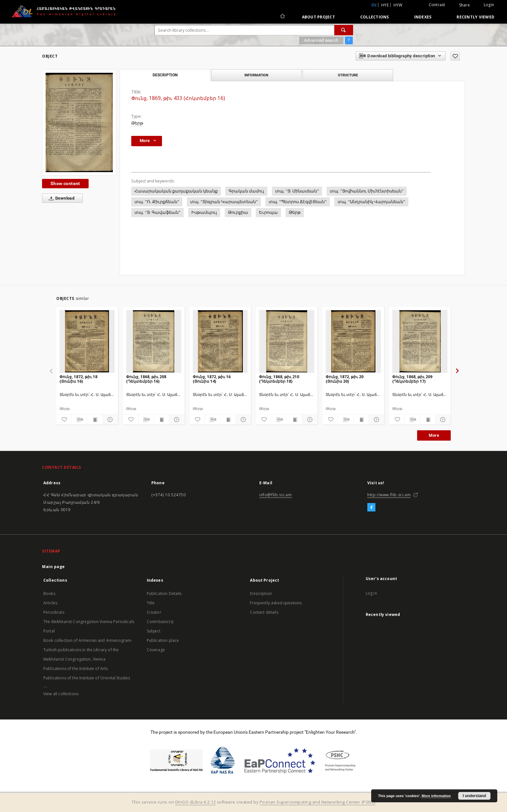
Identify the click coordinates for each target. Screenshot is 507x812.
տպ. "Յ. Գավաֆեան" (157, 212)
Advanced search (321, 40)
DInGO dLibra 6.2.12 (196, 802)
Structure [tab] (348, 75)
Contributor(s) (160, 622)
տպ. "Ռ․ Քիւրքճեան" (157, 202)
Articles (50, 603)
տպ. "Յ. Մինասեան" (297, 191)
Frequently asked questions (276, 603)
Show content (65, 183)
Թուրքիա (238, 212)
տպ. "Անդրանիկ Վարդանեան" (371, 202)
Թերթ (137, 123)
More (434, 435)
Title (151, 603)
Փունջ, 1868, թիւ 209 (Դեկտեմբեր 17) (412, 379)
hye (385, 5)
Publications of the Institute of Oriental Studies (87, 678)
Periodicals (54, 612)
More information (436, 796)
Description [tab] (165, 75)
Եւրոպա (268, 212)
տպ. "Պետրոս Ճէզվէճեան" (298, 202)
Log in (371, 593)
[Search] (344, 30)
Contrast (437, 5)
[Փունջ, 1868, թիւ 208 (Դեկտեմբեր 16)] (154, 341)
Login (489, 5)
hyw (398, 5)
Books (49, 593)
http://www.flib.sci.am (389, 495)
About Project (318, 17)
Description (261, 593)
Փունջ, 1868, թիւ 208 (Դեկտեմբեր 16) (146, 379)
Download (60, 198)
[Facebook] (371, 508)
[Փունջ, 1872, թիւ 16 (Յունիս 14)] (220, 341)
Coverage (156, 650)
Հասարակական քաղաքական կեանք (176, 191)
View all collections (61, 694)
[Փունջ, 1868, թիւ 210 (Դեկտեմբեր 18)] (287, 341)
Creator (154, 612)
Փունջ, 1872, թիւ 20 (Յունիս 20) (345, 379)
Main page (54, 567)
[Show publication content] (95, 420)
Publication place (163, 640)
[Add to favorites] (455, 56)
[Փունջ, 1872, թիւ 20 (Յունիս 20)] (353, 341)
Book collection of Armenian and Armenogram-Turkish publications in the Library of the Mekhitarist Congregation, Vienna (88, 650)
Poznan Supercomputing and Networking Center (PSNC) (318, 802)
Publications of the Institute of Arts (76, 669)
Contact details (264, 612)
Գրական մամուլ (246, 191)
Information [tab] (256, 75)
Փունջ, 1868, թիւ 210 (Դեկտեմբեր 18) (279, 379)
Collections (375, 17)
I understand (474, 796)
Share (464, 5)
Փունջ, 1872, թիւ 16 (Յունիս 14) (212, 379)
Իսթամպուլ (204, 212)
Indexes (423, 17)
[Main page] (282, 17)
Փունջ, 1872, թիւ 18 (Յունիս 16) (78, 379)
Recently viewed (475, 17)
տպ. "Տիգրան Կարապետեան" (224, 202)
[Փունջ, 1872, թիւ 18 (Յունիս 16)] (87, 341)
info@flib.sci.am (276, 495)
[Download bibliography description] (79, 420)
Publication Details (164, 593)
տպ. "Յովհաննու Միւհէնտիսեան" (367, 191)
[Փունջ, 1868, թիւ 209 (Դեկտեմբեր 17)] (420, 341)
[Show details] (109, 420)
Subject (154, 631)
